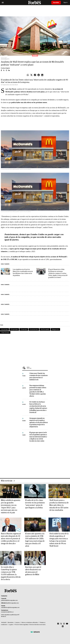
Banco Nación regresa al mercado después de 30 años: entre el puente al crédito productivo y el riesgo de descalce (11, 539)
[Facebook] (58, 624)
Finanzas (24, 329)
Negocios (55, 329)
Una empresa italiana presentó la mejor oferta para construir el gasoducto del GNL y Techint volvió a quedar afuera (38, 391)
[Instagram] (64, 624)
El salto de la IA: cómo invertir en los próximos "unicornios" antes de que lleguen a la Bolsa (35, 504)
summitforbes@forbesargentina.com (10, 608)
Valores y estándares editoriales (30, 623)
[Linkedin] (63, 627)
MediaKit (4, 623)
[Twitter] (61, 624)
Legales (11, 625)
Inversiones (34, 329)
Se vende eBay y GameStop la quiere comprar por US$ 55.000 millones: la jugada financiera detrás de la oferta (11, 573)
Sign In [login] (66, 3)
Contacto (17, 623)
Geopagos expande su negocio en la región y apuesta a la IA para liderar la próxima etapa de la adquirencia (39, 423)
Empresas (14, 329)
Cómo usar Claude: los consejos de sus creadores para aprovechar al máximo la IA (38, 377)
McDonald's (45, 329)
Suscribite (56, 3)
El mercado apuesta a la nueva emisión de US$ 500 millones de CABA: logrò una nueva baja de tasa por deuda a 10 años (35, 540)
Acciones (5, 329)
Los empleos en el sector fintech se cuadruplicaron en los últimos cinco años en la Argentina (23, 272)
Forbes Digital (5, 68)
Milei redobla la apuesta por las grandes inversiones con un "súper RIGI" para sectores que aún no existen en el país (11, 506)
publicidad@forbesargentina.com (9, 600)
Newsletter (11, 623)
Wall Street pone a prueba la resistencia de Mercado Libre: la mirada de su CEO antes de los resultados (59, 505)
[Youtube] (67, 624)
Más (37, 368)
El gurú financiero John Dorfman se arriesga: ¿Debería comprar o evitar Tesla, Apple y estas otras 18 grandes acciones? (58, 273)
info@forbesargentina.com (12, 603)
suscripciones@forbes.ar (7, 612)
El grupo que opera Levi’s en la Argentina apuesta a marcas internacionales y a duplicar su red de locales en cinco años (38, 437)
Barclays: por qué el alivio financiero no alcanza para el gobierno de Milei (33, 571)
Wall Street (5, 332)
